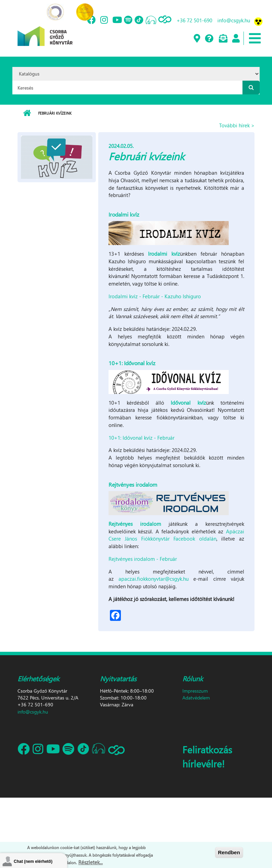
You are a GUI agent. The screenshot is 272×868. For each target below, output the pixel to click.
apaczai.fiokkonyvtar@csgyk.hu (154, 579)
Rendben (229, 853)
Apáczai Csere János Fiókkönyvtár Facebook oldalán (176, 535)
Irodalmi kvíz (164, 254)
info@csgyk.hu (234, 20)
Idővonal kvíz (188, 403)
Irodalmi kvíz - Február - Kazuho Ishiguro (155, 296)
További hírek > (237, 125)
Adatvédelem (196, 698)
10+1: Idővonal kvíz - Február (141, 438)
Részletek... (90, 863)
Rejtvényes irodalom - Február (143, 559)
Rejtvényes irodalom (135, 524)
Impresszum (195, 691)
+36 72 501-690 (194, 20)
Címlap (27, 113)
